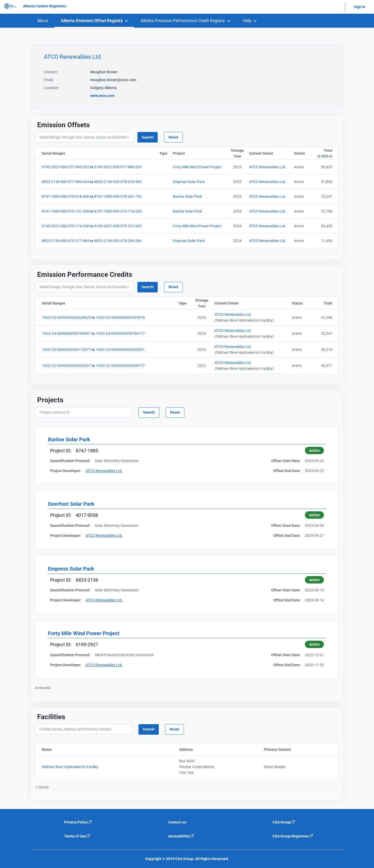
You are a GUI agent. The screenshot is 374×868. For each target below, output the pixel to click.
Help (247, 21)
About (43, 21)
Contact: (51, 72)
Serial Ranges (80, 153)
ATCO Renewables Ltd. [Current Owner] (268, 167)
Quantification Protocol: (70, 461)
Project (200, 153)
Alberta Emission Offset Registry (92, 21)
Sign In (359, 7)
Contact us (177, 822)
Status (301, 153)
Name (71, 749)
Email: (49, 80)
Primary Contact (299, 749)
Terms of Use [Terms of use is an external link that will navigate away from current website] (77, 836)
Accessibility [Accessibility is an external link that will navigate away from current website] (181, 836)
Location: (51, 88)
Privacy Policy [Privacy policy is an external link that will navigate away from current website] (78, 822)
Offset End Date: (287, 471)
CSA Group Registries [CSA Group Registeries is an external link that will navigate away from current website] (293, 836)
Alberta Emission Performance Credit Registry (183, 21)
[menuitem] (43, 21)
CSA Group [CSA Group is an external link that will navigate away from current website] (284, 822)
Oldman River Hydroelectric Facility (70, 767)
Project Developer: (66, 471)
